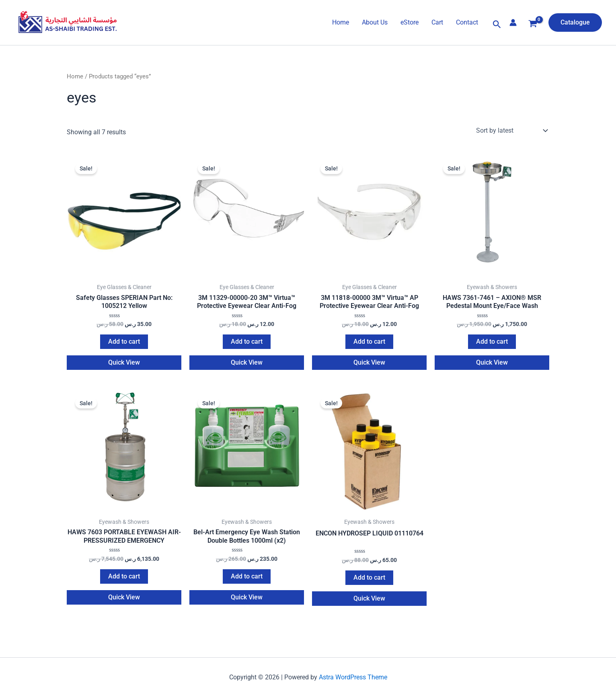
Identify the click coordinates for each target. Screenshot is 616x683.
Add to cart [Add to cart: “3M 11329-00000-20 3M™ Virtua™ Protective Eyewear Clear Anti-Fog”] (247, 343)
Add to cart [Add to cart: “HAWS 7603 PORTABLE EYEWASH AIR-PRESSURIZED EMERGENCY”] (124, 579)
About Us (375, 22)
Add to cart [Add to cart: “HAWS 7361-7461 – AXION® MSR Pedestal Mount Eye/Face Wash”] (492, 343)
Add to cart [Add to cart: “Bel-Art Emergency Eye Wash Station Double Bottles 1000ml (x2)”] (247, 579)
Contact (467, 22)
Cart (437, 22)
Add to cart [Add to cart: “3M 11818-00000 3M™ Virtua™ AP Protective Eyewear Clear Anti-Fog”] (369, 343)
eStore (410, 22)
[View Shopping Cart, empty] (533, 25)
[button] (497, 25)
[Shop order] (511, 131)
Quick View (124, 364)
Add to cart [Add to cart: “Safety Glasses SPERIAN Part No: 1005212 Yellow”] (124, 343)
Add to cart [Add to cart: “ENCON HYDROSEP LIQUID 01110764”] (369, 580)
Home (341, 22)
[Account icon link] (513, 23)
